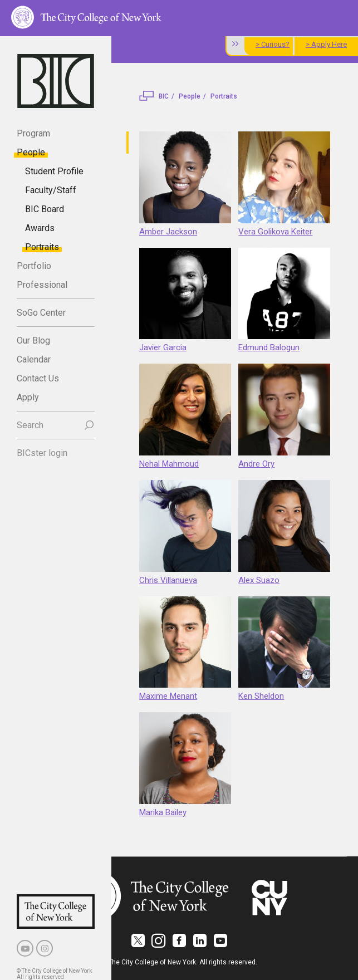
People (31, 152)
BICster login (42, 453)
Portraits (42, 247)
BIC (164, 96)
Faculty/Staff (51, 190)
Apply (28, 397)
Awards (40, 228)
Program (33, 133)
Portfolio (34, 266)
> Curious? (273, 44)
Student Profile (54, 171)
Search (30, 425)
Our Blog (33, 340)
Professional (42, 285)
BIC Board (45, 209)
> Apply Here (326, 44)
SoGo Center (41, 313)
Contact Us (38, 378)
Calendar (34, 359)
